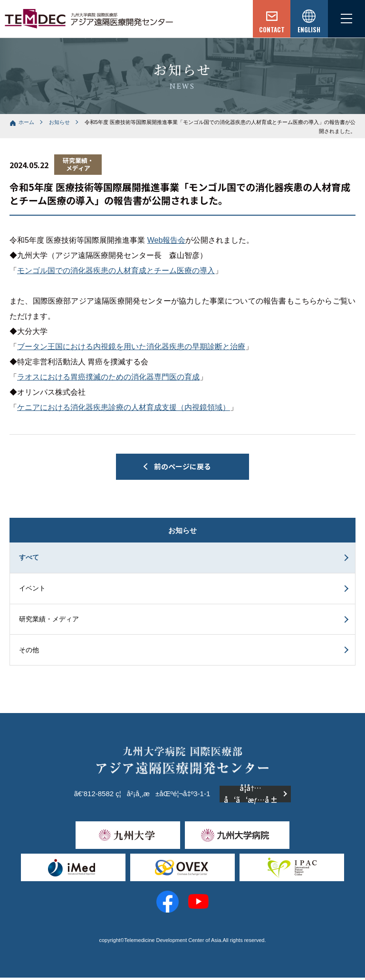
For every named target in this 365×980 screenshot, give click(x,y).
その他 (29, 652)
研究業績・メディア (49, 621)
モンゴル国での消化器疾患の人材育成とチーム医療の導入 (116, 271)
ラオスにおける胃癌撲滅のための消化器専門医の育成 (108, 377)
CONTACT (270, 30)
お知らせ (59, 122)
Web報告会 (167, 240)
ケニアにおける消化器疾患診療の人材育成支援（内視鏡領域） (124, 407)
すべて (29, 558)
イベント (33, 590)
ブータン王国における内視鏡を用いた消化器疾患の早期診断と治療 (131, 347)
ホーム (26, 122)
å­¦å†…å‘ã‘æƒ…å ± (251, 796)
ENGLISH (308, 30)
